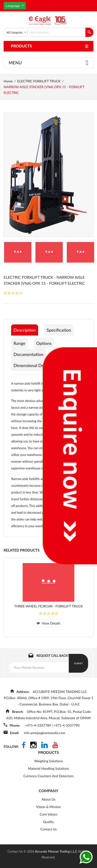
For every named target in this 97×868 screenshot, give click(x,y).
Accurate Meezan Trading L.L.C (56, 851)
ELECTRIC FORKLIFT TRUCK (39, 81)
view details (48, 623)
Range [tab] (19, 343)
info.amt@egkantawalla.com (45, 733)
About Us (48, 799)
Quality (49, 822)
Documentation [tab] (28, 354)
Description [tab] (25, 330)
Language (13, 6)
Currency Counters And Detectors (48, 776)
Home (8, 81)
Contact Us (48, 829)
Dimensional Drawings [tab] (35, 365)
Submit (78, 663)
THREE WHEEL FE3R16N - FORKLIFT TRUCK (48, 606)
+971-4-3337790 (67, 725)
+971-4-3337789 (38, 725)
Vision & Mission (49, 807)
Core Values (48, 814)
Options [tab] (44, 343)
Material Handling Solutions (48, 768)
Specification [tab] (59, 330)
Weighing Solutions (49, 761)
